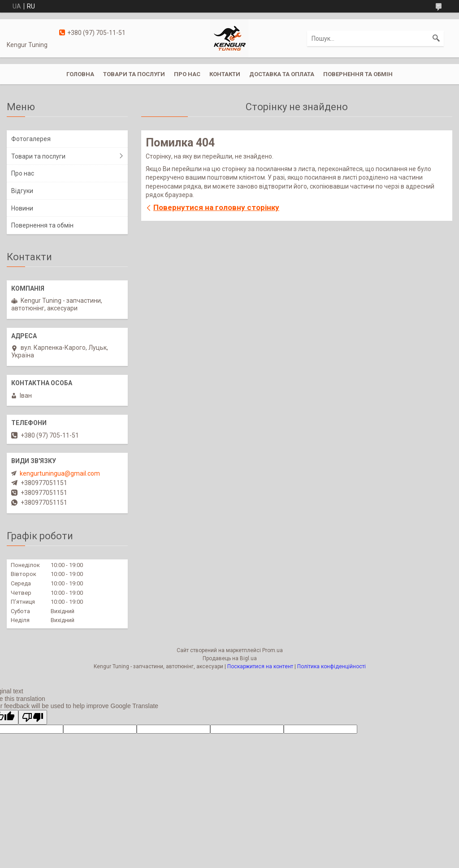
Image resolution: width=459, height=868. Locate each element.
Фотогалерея (31, 139)
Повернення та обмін (358, 74)
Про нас (187, 74)
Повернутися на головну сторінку (216, 207)
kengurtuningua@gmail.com (60, 473)
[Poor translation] (33, 717)
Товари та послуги (134, 74)
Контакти (225, 74)
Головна (80, 74)
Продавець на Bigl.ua (230, 658)
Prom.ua (273, 650)
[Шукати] (436, 39)
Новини (22, 208)
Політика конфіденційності (331, 666)
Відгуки (22, 191)
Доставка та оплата (282, 74)
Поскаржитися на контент (260, 666)
